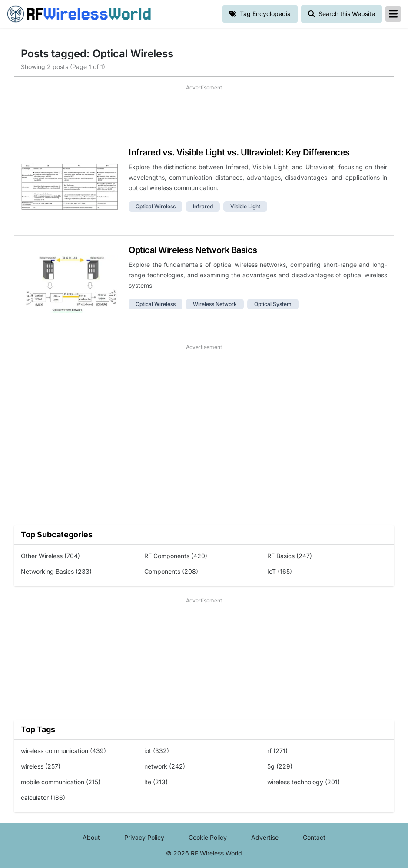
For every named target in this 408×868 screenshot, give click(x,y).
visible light (245, 206)
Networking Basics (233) (56, 571)
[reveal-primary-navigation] (393, 14)
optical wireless (156, 206)
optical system (273, 304)
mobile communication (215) (61, 782)
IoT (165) (280, 571)
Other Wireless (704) (50, 556)
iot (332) (157, 751)
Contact (314, 837)
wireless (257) (41, 766)
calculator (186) (43, 797)
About (91, 837)
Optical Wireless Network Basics (193, 250)
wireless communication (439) (63, 751)
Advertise (265, 837)
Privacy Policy (144, 837)
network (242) (165, 766)
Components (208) (171, 571)
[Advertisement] (204, 111)
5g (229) (280, 766)
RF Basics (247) (290, 556)
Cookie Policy (208, 837)
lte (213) (156, 782)
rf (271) (277, 751)
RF (79, 14)
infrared (203, 206)
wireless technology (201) (304, 782)
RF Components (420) (176, 556)
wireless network (215, 304)
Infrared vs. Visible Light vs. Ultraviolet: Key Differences (239, 152)
